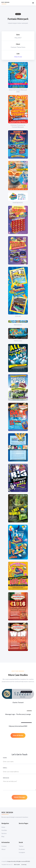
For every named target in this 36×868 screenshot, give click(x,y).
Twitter (21, 846)
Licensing (24, 864)
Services (4, 833)
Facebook (22, 849)
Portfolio (4, 830)
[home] (5, 3)
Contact (4, 846)
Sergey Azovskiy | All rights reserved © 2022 (19, 861)
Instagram (22, 852)
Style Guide (17, 864)
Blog (3, 836)
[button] (33, 3)
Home (3, 827)
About (3, 849)
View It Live (18, 57)
